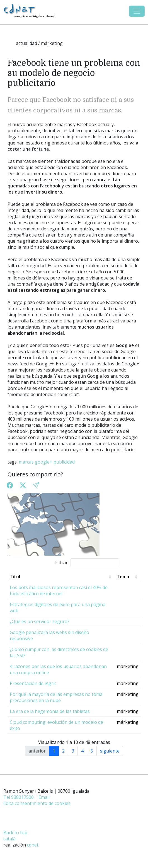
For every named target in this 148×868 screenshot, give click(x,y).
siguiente (110, 751)
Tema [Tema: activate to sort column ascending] (123, 577)
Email (44, 797)
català (9, 839)
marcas (26, 462)
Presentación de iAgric (33, 683)
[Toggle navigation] (137, 11)
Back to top (15, 833)
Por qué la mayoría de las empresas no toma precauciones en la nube (56, 697)
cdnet (33, 845)
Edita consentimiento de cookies (37, 803)
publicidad (64, 462)
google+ (44, 462)
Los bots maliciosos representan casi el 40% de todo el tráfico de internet (59, 590)
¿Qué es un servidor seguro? (40, 621)
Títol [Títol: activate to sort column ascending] (15, 577)
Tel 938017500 (19, 797)
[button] (36, 485)
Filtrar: (87, 563)
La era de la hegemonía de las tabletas (50, 711)
